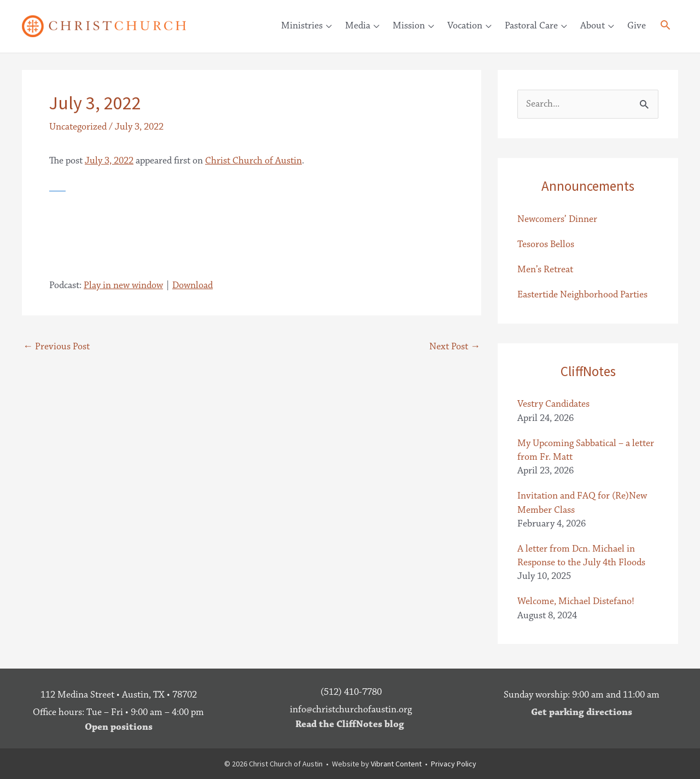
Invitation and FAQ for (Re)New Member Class (582, 503)
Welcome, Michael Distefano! (576, 601)
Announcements (588, 186)
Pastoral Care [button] (531, 26)
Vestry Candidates (553, 404)
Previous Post (56, 347)
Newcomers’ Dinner (557, 219)
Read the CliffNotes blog (350, 724)
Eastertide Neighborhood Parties (582, 295)
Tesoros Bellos (546, 244)
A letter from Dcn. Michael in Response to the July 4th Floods (581, 556)
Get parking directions (582, 712)
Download (192, 285)
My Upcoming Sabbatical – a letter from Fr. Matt (586, 450)
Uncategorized (78, 127)
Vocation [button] (465, 26)
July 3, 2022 (109, 161)
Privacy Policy (454, 764)
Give (637, 26)
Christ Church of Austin (253, 161)
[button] (665, 27)
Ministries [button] (302, 26)
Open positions (119, 727)
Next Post (455, 347)
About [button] (593, 26)
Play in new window (123, 285)
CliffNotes (588, 371)
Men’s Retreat (545, 270)
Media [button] (358, 26)
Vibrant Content (396, 764)
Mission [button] (409, 26)
